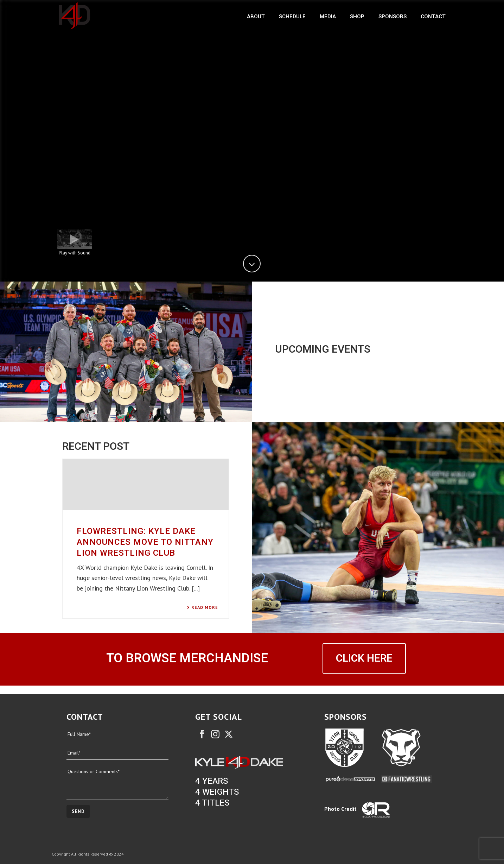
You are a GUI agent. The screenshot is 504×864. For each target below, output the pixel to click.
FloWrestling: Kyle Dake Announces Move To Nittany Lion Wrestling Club (145, 542)
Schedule (292, 17)
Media (328, 17)
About (256, 17)
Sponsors (393, 17)
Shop (357, 17)
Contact (433, 17)
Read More (202, 607)
